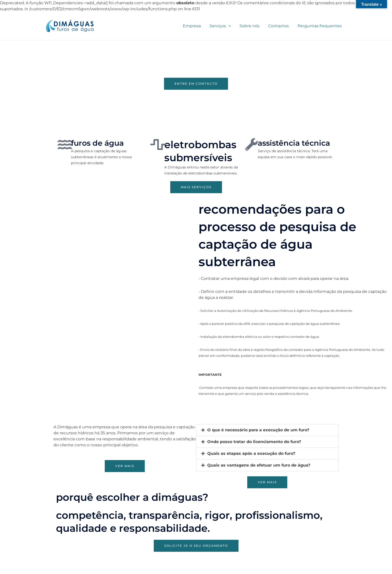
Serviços (222, 26)
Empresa (195, 26)
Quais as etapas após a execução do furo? (251, 453)
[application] (231, 26)
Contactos (279, 26)
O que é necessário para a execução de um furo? (258, 430)
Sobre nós (251, 26)
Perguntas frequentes (320, 26)
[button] (267, 430)
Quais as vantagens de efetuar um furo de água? (259, 465)
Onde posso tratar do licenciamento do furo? (254, 442)
